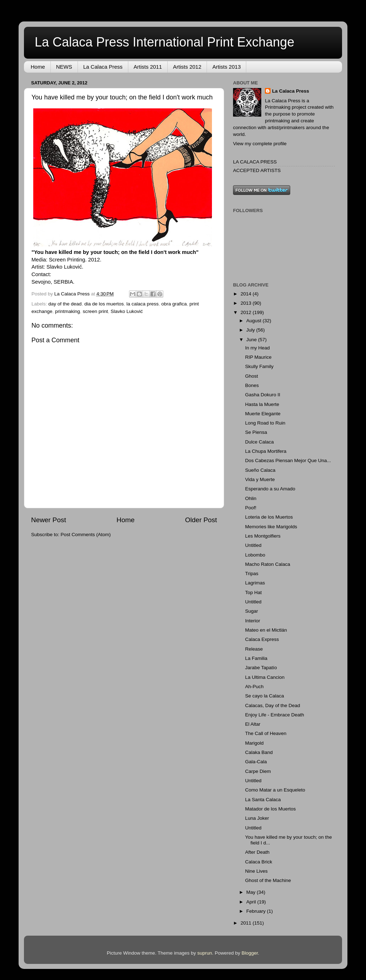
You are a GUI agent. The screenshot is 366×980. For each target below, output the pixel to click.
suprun (205, 953)
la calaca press (143, 304)
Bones (252, 385)
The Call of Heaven (266, 733)
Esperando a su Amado (270, 489)
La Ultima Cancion (265, 677)
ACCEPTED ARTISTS (257, 170)
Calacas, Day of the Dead (273, 705)
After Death (257, 852)
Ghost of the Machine (268, 880)
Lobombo (255, 555)
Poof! (251, 508)
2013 (247, 303)
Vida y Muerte (260, 479)
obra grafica (174, 304)
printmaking (68, 311)
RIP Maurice (258, 357)
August (254, 321)
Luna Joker (257, 818)
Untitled (253, 545)
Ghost (252, 376)
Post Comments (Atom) (86, 535)
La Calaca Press (103, 67)
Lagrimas (255, 583)
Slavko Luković (127, 311)
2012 (247, 312)
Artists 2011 (148, 67)
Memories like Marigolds (271, 527)
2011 (247, 923)
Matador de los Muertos (271, 809)
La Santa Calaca (263, 800)
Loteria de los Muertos (269, 517)
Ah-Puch (254, 687)
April (252, 902)
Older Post (201, 520)
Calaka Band (259, 752)
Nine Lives (256, 871)
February (257, 911)
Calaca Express (262, 639)
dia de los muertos (104, 304)
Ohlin (251, 498)
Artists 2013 (226, 67)
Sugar (252, 611)
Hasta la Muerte (262, 404)
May (251, 892)
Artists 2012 (187, 67)
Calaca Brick (259, 862)
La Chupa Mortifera (266, 451)
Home (38, 67)
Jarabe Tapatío (261, 668)
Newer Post (49, 520)
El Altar (253, 724)
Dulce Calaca (259, 442)
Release (254, 649)
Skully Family (259, 366)
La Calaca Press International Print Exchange (164, 42)
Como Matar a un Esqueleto (275, 790)
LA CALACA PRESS (255, 162)
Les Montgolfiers (263, 536)
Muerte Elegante (263, 414)
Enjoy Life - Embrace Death (275, 715)
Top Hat (254, 592)
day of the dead (65, 304)
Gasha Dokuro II (263, 395)
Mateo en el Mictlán (266, 630)
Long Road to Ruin (265, 423)
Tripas (252, 574)
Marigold (254, 743)
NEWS (64, 67)
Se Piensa (256, 432)
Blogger (250, 953)
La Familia (256, 658)
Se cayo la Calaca (265, 696)
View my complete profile (260, 144)
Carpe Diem (258, 771)
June (252, 340)
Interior (253, 621)
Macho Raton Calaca (268, 564)
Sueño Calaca (260, 470)
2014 (247, 294)
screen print (95, 311)
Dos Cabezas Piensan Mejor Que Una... (288, 460)
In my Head (258, 348)
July (251, 330)
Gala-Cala (256, 762)
